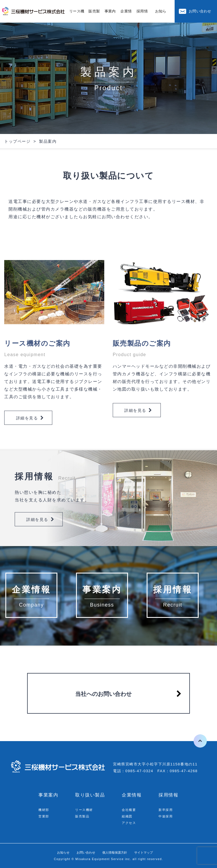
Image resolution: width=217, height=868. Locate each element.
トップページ (17, 141)
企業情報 (132, 795)
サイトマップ (152, 852)
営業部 (45, 816)
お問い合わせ (200, 11)
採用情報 (168, 795)
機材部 (45, 810)
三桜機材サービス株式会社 (34, 11)
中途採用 (167, 816)
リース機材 (85, 810)
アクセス (130, 823)
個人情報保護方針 (117, 852)
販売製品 (83, 816)
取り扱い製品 (90, 795)
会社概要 (130, 810)
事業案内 (48, 795)
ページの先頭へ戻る (195, 741)
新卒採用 (167, 810)
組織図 (128, 816)
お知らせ (53, 852)
